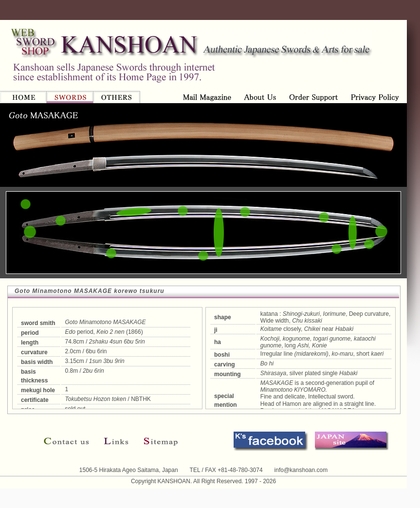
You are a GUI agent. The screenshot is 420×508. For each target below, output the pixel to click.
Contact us (69, 441)
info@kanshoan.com (301, 470)
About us (209, 97)
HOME (23, 97)
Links (117, 441)
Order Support (260, 97)
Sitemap (157, 441)
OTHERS (117, 97)
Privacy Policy (313, 97)
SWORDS (70, 97)
